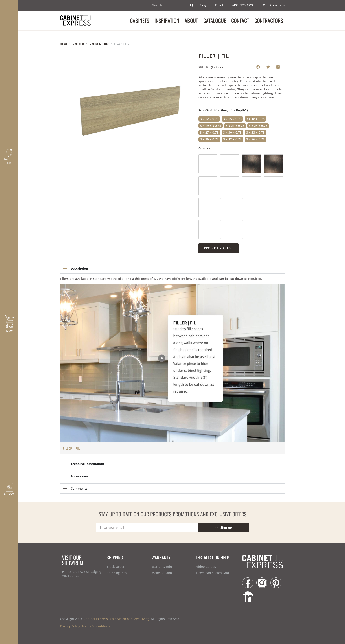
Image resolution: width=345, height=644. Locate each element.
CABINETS (140, 20)
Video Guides (206, 567)
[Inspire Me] (9, 153)
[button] (258, 67)
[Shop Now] (9, 320)
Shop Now (9, 328)
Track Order (116, 567)
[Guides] (9, 487)
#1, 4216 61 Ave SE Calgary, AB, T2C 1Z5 (82, 574)
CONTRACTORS (269, 20)
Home (64, 44)
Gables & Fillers (99, 44)
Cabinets (78, 44)
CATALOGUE (215, 20)
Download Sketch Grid (213, 573)
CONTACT (240, 20)
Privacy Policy (70, 626)
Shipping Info (117, 573)
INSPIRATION (167, 20)
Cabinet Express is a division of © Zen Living (117, 619)
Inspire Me (9, 161)
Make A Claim (162, 573)
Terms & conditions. (96, 626)
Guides (9, 494)
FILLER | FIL (71, 448)
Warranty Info (162, 567)
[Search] (192, 5)
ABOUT (191, 20)
